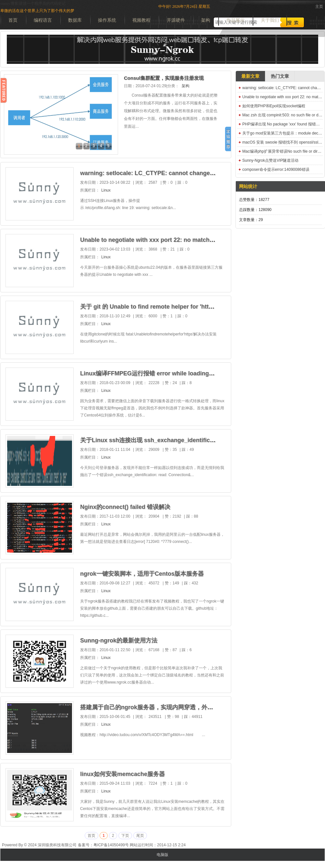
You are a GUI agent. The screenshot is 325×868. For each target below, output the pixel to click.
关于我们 (270, 20)
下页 (125, 836)
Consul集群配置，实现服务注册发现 (164, 78)
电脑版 (162, 855)
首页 (13, 20)
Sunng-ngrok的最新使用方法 (119, 640)
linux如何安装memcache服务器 (122, 774)
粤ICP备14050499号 (111, 845)
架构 (206, 20)
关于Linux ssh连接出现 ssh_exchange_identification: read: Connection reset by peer (197, 440)
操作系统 (107, 20)
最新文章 (250, 76)
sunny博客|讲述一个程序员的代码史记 (33, 4)
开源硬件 (176, 20)
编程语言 (43, 20)
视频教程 (141, 20)
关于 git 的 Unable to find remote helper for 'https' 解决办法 (161, 307)
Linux (106, 190)
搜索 (292, 22)
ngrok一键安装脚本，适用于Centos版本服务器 (142, 574)
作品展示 (235, 20)
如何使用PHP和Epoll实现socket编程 (274, 106)
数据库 (75, 20)
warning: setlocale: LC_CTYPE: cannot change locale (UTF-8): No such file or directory (200, 173)
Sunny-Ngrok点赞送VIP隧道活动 (270, 160)
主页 (319, 6)
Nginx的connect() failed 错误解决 (125, 507)
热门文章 (280, 76)
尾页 (140, 836)
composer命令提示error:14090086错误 (276, 170)
